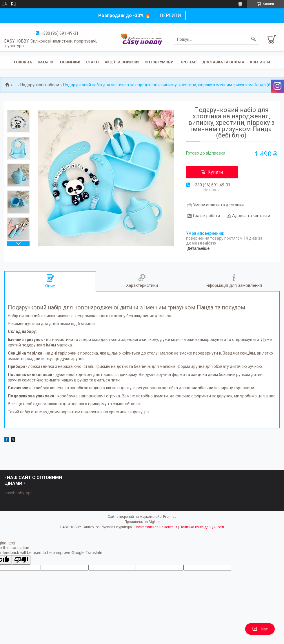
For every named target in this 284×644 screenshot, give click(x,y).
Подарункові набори (40, 85)
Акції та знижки (122, 62)
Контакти (260, 62)
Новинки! (70, 62)
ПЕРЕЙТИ (170, 15)
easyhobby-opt (18, 493)
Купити (215, 172)
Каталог (46, 62)
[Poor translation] (21, 560)
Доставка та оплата (223, 62)
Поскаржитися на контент (156, 527)
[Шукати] (254, 39)
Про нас (188, 62)
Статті (92, 62)
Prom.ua (170, 517)
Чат (260, 629)
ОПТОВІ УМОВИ (159, 62)
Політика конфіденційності (202, 527)
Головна (23, 62)
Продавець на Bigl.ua (142, 522)
